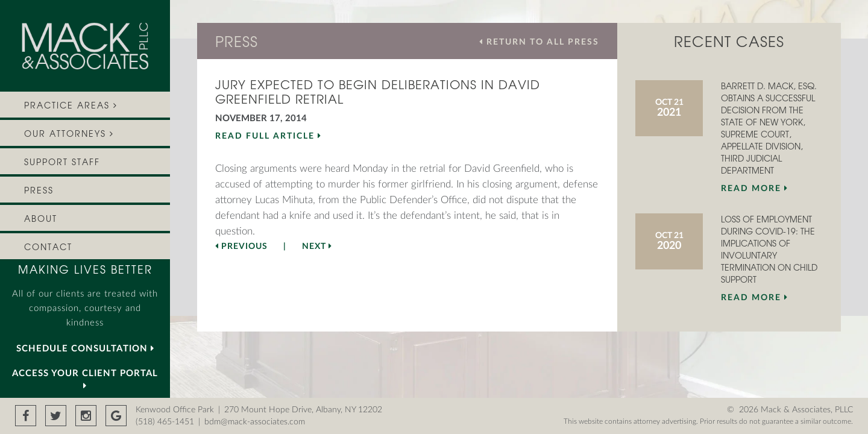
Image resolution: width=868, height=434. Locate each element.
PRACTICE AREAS (71, 105)
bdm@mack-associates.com (255, 422)
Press (39, 190)
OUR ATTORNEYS (69, 134)
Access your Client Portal (85, 379)
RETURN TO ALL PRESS (539, 42)
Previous (241, 246)
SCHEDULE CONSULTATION (85, 348)
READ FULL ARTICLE (269, 136)
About (41, 219)
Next (317, 246)
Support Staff (62, 162)
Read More (755, 188)
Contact (48, 247)
